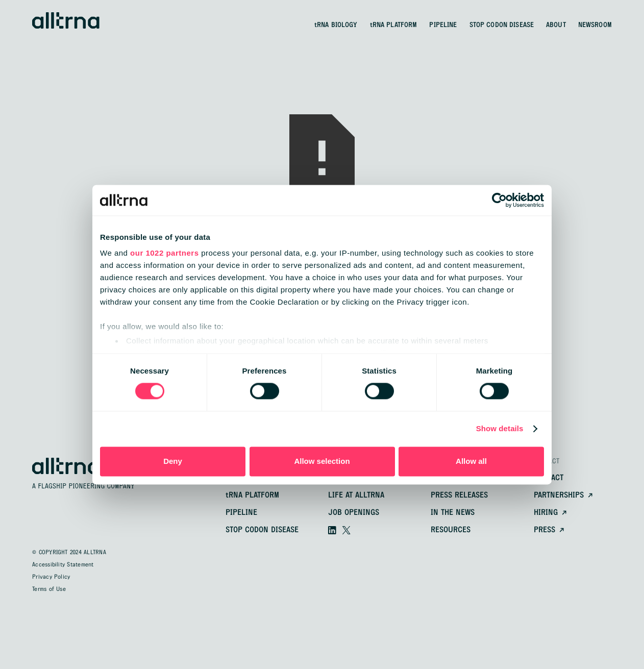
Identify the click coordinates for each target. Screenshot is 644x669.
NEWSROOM (595, 25)
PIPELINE (443, 25)
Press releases (459, 495)
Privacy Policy (51, 577)
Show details (500, 429)
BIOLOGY (336, 25)
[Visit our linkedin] (332, 530)
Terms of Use (49, 589)
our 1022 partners (164, 253)
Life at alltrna (356, 495)
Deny (173, 461)
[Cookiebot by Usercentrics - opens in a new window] (499, 200)
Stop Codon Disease (262, 530)
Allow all (471, 461)
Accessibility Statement (63, 565)
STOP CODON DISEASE (502, 25)
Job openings (354, 513)
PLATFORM (394, 25)
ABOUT (556, 25)
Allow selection (322, 461)
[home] (66, 20)
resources (451, 530)
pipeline (241, 513)
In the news (453, 513)
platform (252, 495)
